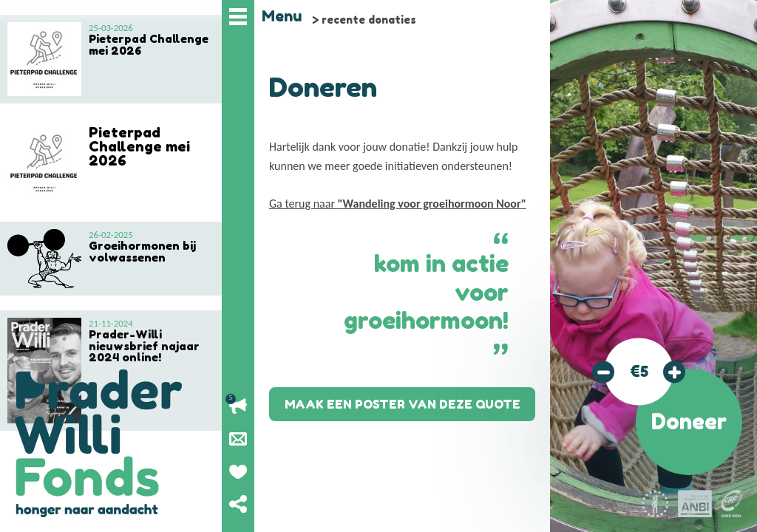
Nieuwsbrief (238, 439)
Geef (238, 471)
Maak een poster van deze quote (403, 404)
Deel (238, 504)
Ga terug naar (398, 204)
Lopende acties (238, 406)
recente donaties (369, 20)
